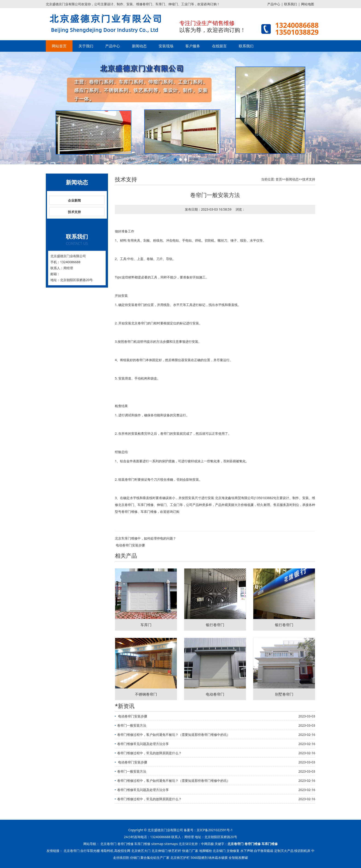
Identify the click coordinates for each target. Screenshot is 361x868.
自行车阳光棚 (90, 851)
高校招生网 (122, 851)
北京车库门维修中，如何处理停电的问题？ (146, 538)
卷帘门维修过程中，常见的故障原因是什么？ (149, 753)
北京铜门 (219, 851)
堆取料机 (107, 851)
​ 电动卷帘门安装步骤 (130, 545)
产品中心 (274, 4)
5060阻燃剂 (199, 858)
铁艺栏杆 (175, 851)
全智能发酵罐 (238, 858)
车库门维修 (146, 505)
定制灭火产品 (284, 851)
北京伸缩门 (160, 851)
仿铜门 (135, 858)
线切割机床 (302, 851)
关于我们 (86, 46)
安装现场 (166, 46)
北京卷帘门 (139, 323)
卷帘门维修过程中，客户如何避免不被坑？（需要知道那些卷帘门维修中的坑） (174, 735)
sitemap (157, 844)
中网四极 (207, 844)
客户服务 (193, 46)
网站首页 (59, 46)
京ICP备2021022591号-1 (215, 830)
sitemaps (171, 844)
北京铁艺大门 (141, 851)
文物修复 (233, 851)
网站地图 (308, 4)
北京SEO (185, 844)
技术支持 (74, 212)
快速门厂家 (190, 851)
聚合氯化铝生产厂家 (155, 858)
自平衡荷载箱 (264, 851)
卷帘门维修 (129, 512)
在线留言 (219, 46)
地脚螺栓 (206, 851)
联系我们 (291, 4)
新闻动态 (139, 46)
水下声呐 (247, 851)
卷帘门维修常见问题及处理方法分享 (143, 744)
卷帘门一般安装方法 (132, 725)
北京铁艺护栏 (180, 858)
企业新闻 (74, 200)
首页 (279, 179)
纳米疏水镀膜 (218, 858)
